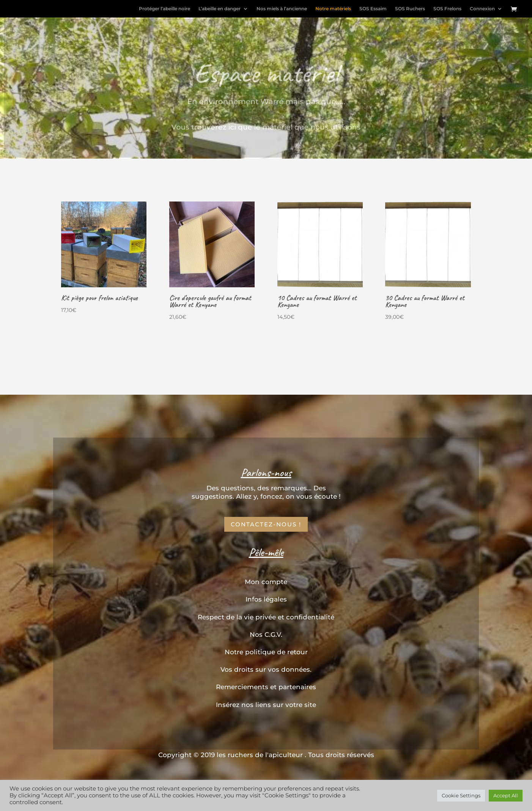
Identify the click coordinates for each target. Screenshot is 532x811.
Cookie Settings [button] (461, 795)
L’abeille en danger (220, 9)
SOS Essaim (373, 9)
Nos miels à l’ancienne (282, 9)
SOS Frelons (447, 9)
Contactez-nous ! (266, 524)
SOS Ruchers (410, 9)
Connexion (482, 9)
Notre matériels (333, 9)
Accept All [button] (506, 795)
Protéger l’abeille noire (164, 9)
